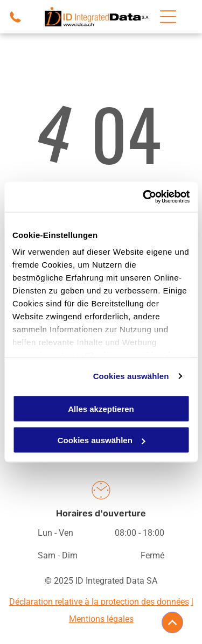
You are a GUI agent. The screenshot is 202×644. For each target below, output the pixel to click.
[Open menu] (168, 17)
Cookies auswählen (131, 376)
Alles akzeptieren (101, 408)
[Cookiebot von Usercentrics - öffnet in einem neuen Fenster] (144, 197)
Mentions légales (101, 619)
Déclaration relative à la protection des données (99, 602)
